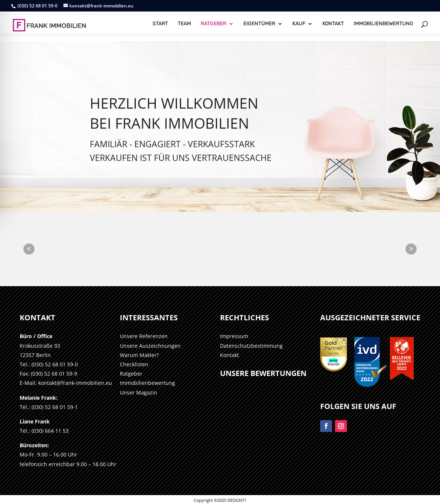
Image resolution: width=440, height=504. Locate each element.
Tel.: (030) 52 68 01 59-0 (49, 364)
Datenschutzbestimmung (251, 346)
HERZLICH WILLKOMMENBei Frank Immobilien (174, 127)
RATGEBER (214, 21)
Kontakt (229, 355)
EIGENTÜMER (259, 21)
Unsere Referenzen (144, 336)
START (160, 21)
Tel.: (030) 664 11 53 (44, 431)
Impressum (234, 336)
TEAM (184, 21)
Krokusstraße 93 (40, 346)
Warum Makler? (139, 355)
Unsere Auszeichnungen (150, 346)
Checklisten (134, 364)
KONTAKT (333, 21)
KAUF (299, 21)
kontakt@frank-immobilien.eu (75, 383)
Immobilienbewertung (147, 383)
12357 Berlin (35, 355)
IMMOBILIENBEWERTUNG (383, 21)
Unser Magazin (139, 392)
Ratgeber (131, 374)
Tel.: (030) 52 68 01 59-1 (49, 407)
